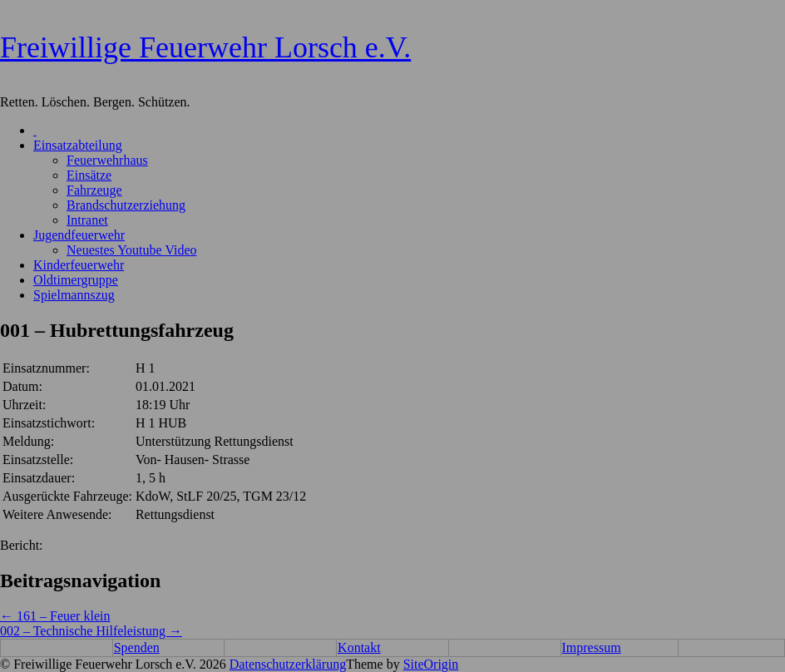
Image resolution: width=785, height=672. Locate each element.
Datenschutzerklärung (288, 664)
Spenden (137, 647)
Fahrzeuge (94, 190)
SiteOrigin (431, 664)
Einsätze (89, 175)
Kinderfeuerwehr (79, 265)
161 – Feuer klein (55, 616)
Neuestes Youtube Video (132, 250)
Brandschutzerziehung (126, 205)
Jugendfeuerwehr (79, 235)
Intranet (87, 220)
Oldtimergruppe (76, 280)
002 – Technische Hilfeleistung (91, 631)
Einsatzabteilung (78, 145)
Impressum (592, 647)
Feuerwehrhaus (107, 160)
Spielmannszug (74, 295)
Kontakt (359, 647)
